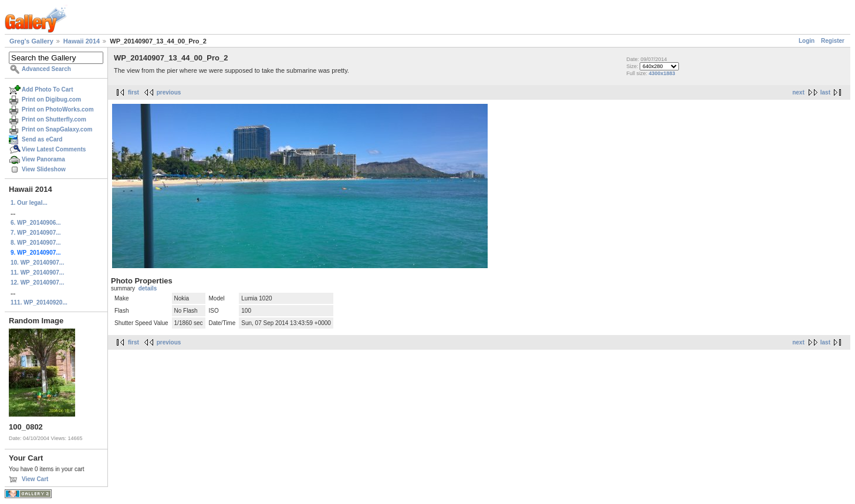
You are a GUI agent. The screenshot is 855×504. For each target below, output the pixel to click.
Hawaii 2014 (82, 41)
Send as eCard (42, 139)
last (825, 92)
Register (833, 41)
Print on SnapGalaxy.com (57, 129)
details (148, 288)
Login (807, 41)
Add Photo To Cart (48, 89)
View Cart (35, 479)
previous (169, 92)
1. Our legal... (29, 203)
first (134, 92)
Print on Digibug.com (51, 99)
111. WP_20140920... (39, 302)
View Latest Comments (54, 149)
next (798, 92)
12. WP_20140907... (37, 283)
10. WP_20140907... (37, 263)
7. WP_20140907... (36, 233)
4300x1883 (662, 73)
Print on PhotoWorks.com (58, 109)
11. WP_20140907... (37, 273)
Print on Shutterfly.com (54, 119)
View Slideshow (44, 169)
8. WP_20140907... (36, 243)
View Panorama (43, 159)
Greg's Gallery (31, 41)
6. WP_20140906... (36, 223)
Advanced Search (46, 69)
